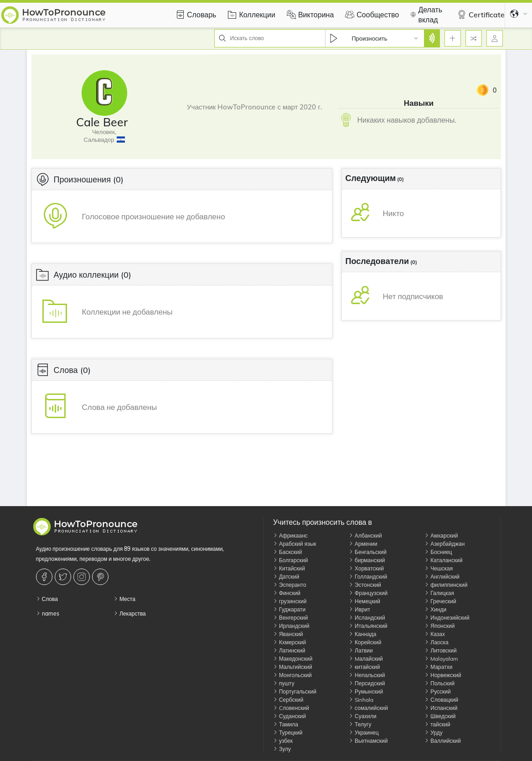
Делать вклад (425, 15)
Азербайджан (444, 544)
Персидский (367, 683)
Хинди (435, 609)
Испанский (441, 708)
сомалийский (368, 708)
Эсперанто (290, 585)
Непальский (367, 675)
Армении (363, 544)
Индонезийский (447, 618)
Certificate (480, 15)
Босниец (438, 552)
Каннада (362, 634)
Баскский (288, 552)
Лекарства (130, 613)
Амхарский (441, 536)
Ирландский (291, 626)
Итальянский (368, 626)
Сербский (288, 700)
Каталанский (443, 560)
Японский (439, 626)
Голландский (368, 577)
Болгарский (290, 560)
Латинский (289, 650)
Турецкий (288, 733)
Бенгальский (368, 552)
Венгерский (290, 618)
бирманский (367, 560)
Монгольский (292, 675)
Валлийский (443, 741)
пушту (284, 683)
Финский (287, 593)
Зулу (282, 749)
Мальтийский (293, 667)
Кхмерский (289, 642)
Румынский (366, 691)
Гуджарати (289, 609)
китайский (364, 667)
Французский (368, 593)
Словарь (195, 15)
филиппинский (446, 585)
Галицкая (439, 593)
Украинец (364, 733)
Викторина (309, 15)
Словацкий (441, 700)
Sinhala (361, 700)
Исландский (367, 618)
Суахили (363, 716)
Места (124, 599)
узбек (283, 741)
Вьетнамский (368, 741)
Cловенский (291, 708)
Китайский (289, 568)
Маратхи (438, 667)
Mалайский (366, 659)
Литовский (441, 650)
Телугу (360, 724)
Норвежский (443, 675)
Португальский (295, 691)
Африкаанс (290, 536)
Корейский (365, 642)
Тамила (286, 724)
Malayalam (441, 659)
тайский (437, 724)
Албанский (365, 536)
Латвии (361, 650)
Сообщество (371, 15)
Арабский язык (295, 544)
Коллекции (250, 15)
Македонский (293, 659)
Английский (442, 577)
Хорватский (366, 568)
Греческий (440, 601)
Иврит (359, 609)
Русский (438, 691)
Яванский (288, 634)
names (48, 613)
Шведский (440, 716)
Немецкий (364, 601)
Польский (439, 683)
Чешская (439, 568)
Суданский (289, 716)
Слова (47, 599)
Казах (435, 634)
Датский (286, 577)
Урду (433, 733)
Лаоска (436, 642)
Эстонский (365, 585)
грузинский (290, 601)
